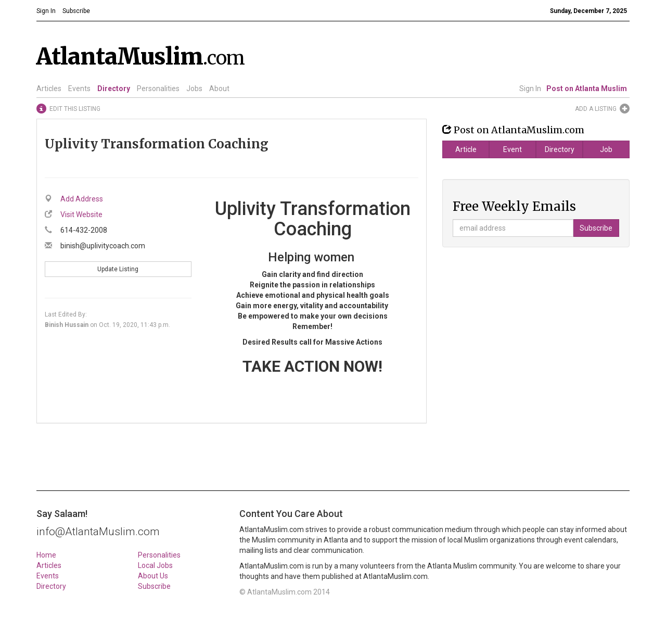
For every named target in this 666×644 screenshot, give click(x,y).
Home (46, 555)
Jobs (194, 89)
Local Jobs (155, 565)
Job (606, 149)
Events (79, 89)
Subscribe (154, 586)
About (219, 89)
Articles (49, 89)
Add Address (82, 199)
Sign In (530, 89)
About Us (153, 576)
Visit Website (81, 214)
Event (513, 149)
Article (466, 149)
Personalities (158, 89)
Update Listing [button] (118, 269)
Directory (114, 89)
